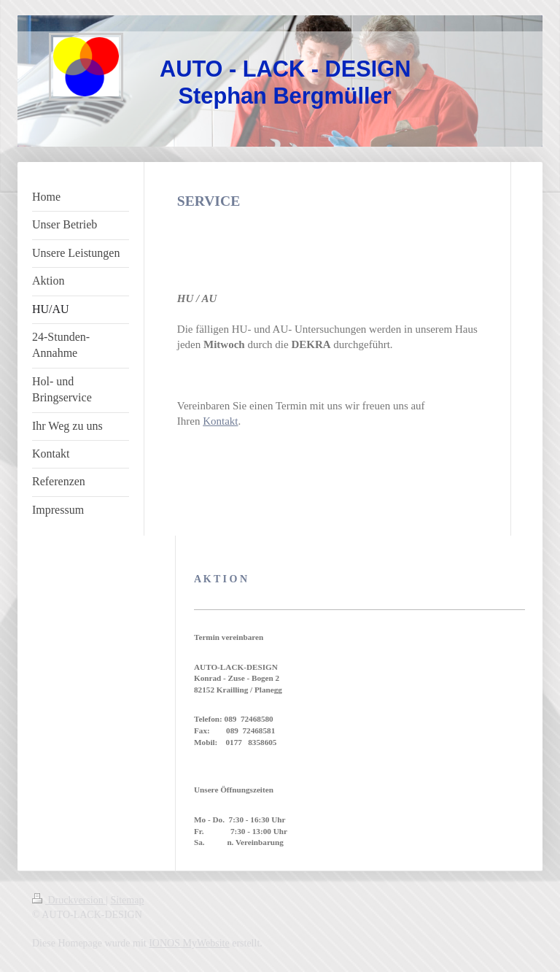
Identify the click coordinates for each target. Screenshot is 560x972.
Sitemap (128, 900)
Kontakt (220, 421)
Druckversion (69, 900)
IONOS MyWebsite (189, 943)
